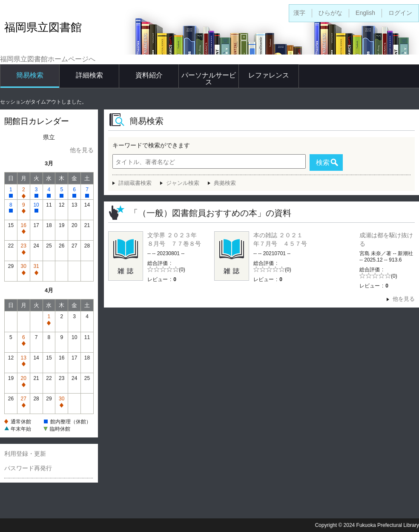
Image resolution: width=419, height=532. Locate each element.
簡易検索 (30, 75)
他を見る (82, 150)
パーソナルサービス (209, 79)
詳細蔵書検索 (135, 183)
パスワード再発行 (28, 468)
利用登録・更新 (25, 454)
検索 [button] (323, 162)
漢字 (299, 13)
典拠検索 (225, 183)
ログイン (400, 13)
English (365, 13)
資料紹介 (149, 75)
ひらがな (330, 13)
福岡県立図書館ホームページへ (48, 59)
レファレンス (269, 75)
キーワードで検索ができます (151, 145)
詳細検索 (89, 75)
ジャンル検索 (183, 183)
